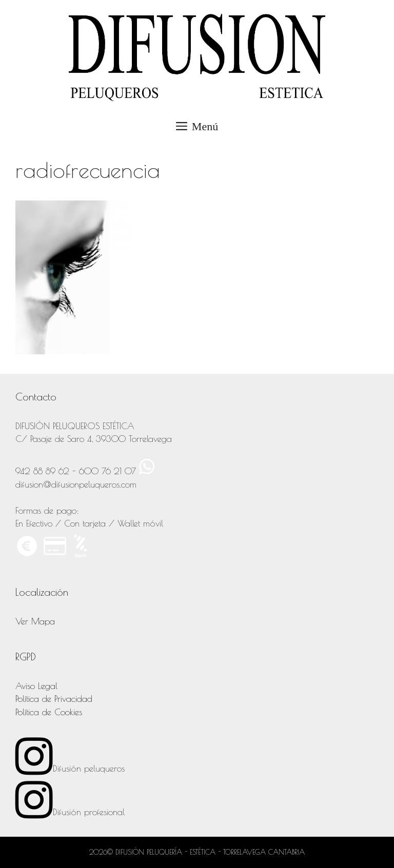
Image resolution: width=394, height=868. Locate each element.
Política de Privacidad (54, 699)
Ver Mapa (35, 621)
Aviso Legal (36, 686)
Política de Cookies (49, 712)
